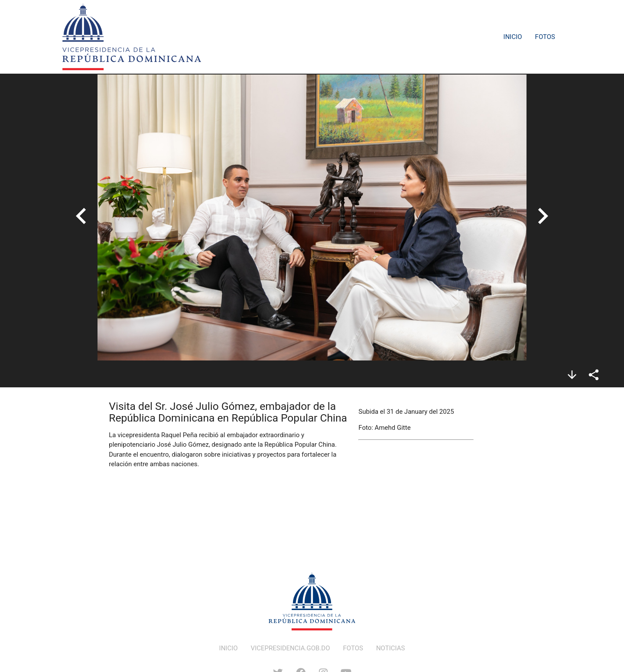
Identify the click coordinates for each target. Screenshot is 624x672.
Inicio (513, 37)
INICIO (229, 648)
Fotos (545, 37)
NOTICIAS (391, 648)
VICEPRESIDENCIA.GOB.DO (291, 648)
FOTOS (353, 648)
